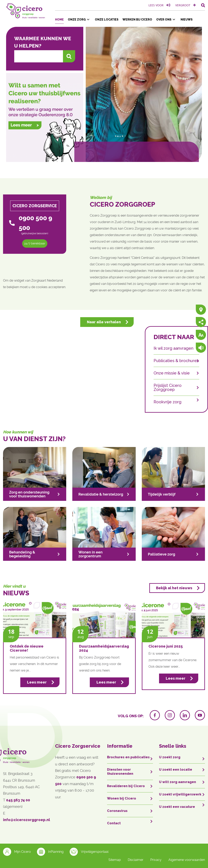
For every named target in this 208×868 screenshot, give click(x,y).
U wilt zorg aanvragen (178, 782)
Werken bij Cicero (137, 20)
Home (59, 20)
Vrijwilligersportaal (89, 852)
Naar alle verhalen (104, 322)
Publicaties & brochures (176, 361)
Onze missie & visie (172, 373)
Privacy (156, 860)
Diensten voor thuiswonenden (120, 772)
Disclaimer (136, 860)
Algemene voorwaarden (187, 860)
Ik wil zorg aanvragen (173, 348)
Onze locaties (107, 20)
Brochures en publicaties (128, 757)
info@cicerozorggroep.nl (27, 820)
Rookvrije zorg (167, 402)
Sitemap (115, 860)
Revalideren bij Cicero (126, 786)
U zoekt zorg (170, 757)
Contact (114, 823)
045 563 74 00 (18, 800)
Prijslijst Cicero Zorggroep (168, 387)
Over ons (164, 20)
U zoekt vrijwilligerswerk (180, 794)
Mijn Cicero (17, 852)
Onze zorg (77, 20)
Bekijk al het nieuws (174, 588)
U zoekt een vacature (177, 807)
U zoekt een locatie (176, 770)
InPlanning (50, 852)
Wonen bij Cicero (122, 798)
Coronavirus (117, 811)
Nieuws (187, 20)
